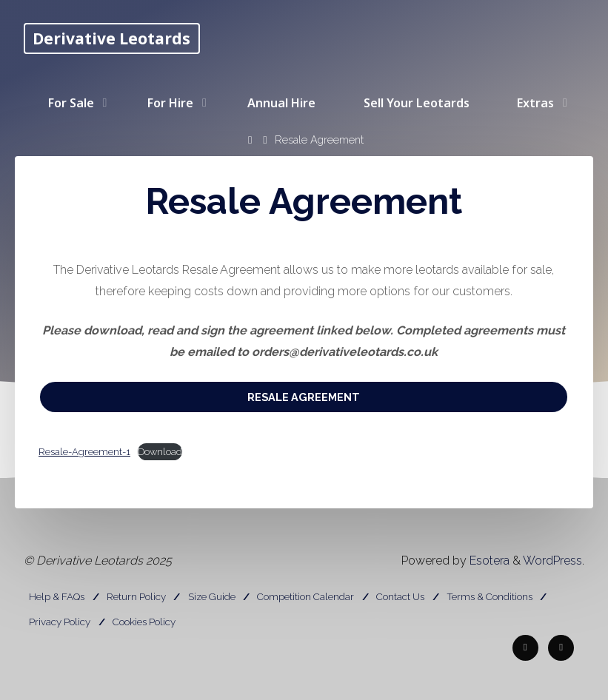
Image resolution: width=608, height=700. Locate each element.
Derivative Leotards (111, 38)
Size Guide (212, 596)
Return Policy (136, 596)
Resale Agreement (304, 397)
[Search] (237, 166)
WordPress (552, 561)
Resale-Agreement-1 (84, 452)
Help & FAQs (57, 596)
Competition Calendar (305, 596)
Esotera (488, 561)
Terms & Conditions (490, 596)
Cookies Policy (144, 622)
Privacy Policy (60, 622)
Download (160, 452)
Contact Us (400, 596)
